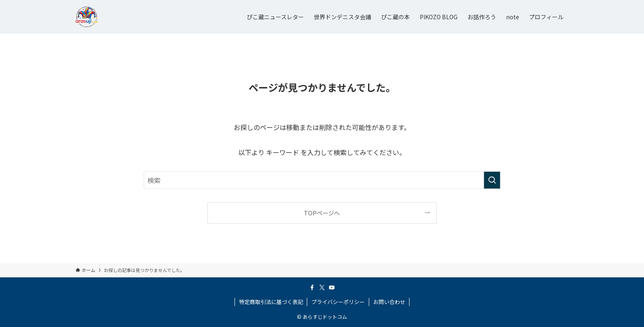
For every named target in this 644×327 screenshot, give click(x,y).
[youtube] (332, 288)
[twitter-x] (322, 288)
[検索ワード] (322, 180)
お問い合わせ (389, 302)
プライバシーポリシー (338, 302)
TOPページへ (322, 213)
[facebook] (312, 288)
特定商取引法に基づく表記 (271, 302)
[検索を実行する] (492, 180)
